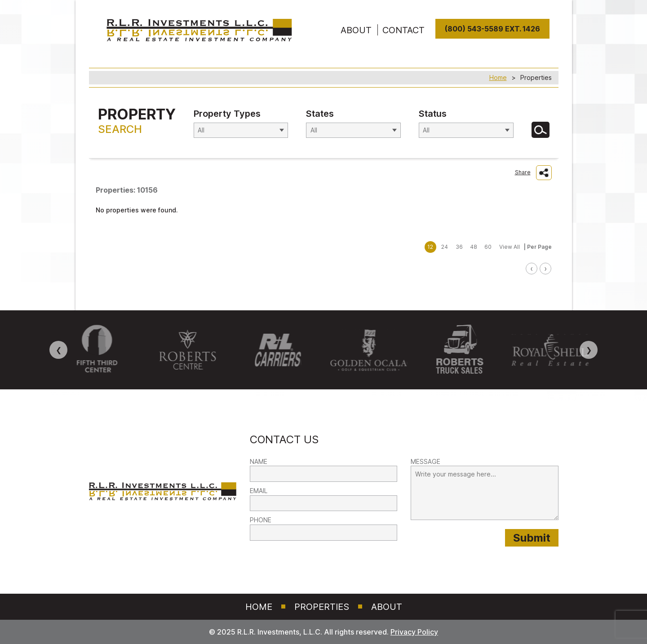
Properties (322, 607)
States (320, 114)
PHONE (261, 520)
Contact (403, 30)
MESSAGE (425, 461)
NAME (259, 461)
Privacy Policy (414, 632)
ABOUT (356, 30)
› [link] (545, 268)
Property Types (227, 114)
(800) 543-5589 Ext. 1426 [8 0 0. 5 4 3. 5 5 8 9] (492, 29)
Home (498, 77)
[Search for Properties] (541, 130)
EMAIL (259, 491)
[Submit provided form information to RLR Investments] (532, 538)
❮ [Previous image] (59, 350)
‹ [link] (532, 268)
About (387, 607)
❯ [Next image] (589, 350)
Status (433, 114)
